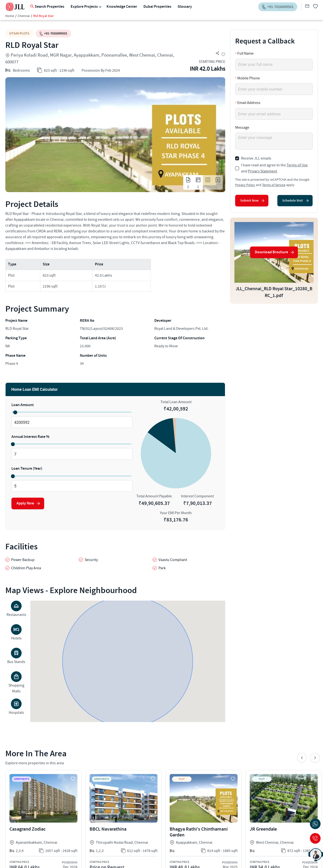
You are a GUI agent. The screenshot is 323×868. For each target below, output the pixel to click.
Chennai (24, 16)
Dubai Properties (157, 7)
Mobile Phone (249, 78)
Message (242, 128)
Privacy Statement (263, 171)
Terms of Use (297, 165)
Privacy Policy (245, 185)
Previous (302, 758)
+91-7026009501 (53, 33)
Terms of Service (274, 185)
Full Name (245, 53)
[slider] (15, 412)
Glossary (185, 7)
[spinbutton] (72, 422)
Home (10, 16)
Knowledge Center (122, 7)
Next (315, 758)
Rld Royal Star (43, 16)
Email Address (249, 103)
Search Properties (47, 7)
